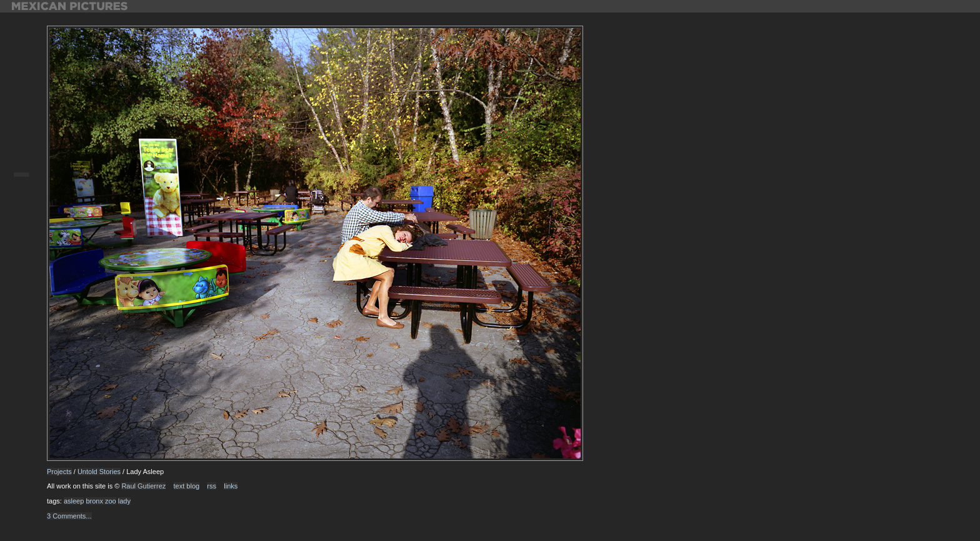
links (231, 486)
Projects (59, 472)
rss (212, 486)
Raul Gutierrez (143, 486)
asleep (74, 501)
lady (124, 501)
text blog (187, 486)
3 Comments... (69, 516)
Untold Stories (99, 472)
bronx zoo (101, 501)
